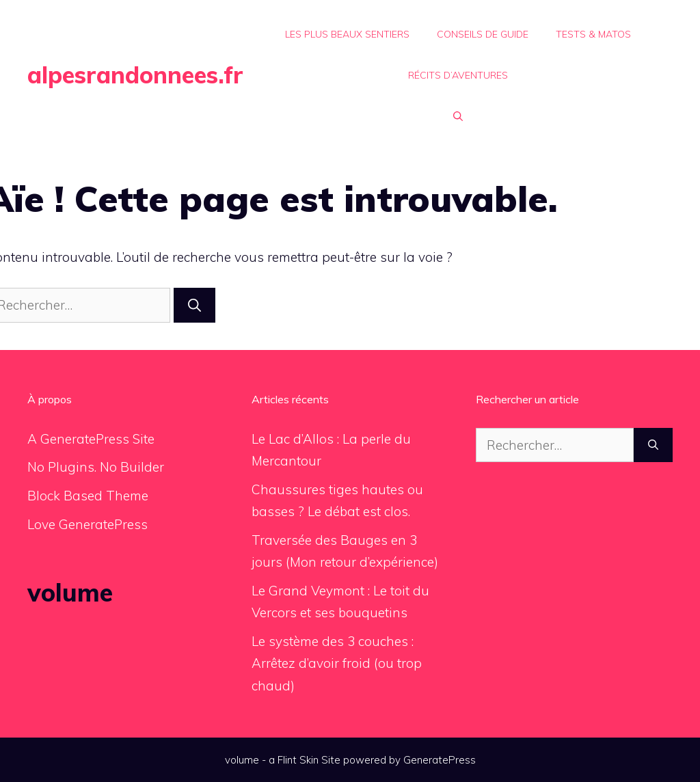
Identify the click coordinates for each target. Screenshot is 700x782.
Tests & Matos (593, 34)
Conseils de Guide (483, 34)
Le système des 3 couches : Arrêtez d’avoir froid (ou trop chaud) (337, 663)
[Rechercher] (194, 305)
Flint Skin (298, 760)
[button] (458, 116)
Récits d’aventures (458, 75)
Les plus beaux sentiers (347, 34)
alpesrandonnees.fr (135, 75)
